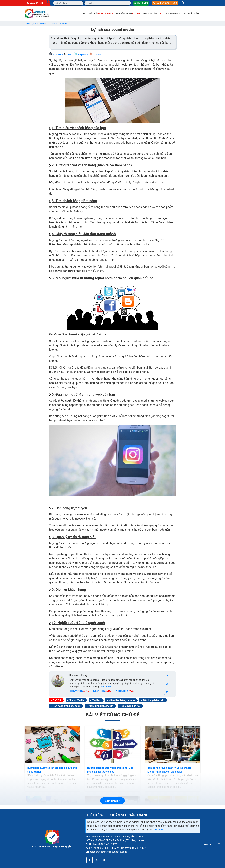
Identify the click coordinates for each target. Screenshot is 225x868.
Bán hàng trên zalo (154, 700)
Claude (95, 55)
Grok (69, 55)
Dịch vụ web (172, 13)
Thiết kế (100, 13)
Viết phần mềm (191, 13)
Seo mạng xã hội (131, 706)
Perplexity (81, 55)
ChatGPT (56, 55)
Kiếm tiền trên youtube (122, 700)
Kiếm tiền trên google (101, 706)
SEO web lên (152, 13)
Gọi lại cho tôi (141, 3)
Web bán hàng (128, 13)
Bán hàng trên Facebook (67, 706)
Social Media (77, 700)
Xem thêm (160, 830)
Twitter (96, 700)
